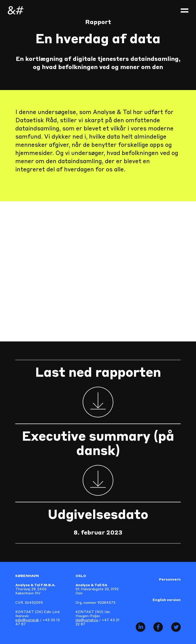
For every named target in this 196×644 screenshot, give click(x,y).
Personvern (170, 580)
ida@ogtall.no (87, 620)
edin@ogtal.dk (27, 620)
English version (167, 600)
